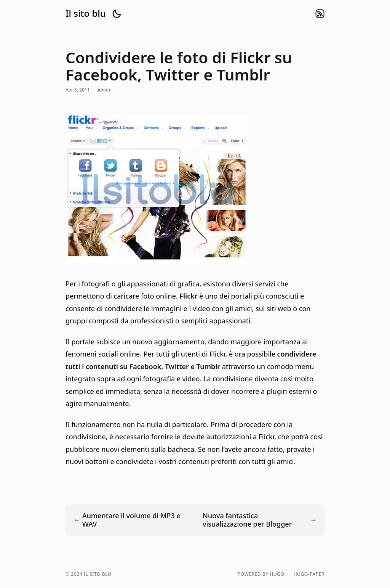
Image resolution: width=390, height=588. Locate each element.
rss (320, 14)
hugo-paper (309, 574)
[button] (117, 14)
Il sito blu (86, 13)
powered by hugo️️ (261, 574)
